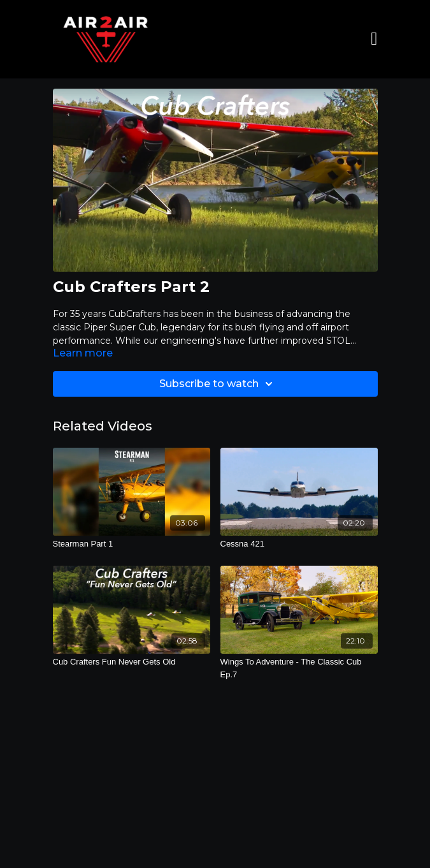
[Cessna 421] (299, 544)
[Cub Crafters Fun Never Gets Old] (132, 662)
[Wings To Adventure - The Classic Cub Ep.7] (299, 668)
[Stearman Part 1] (132, 544)
